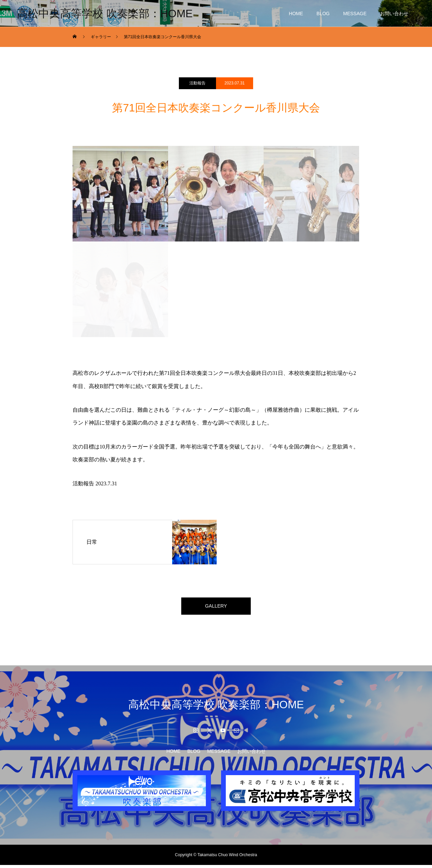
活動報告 (197, 83)
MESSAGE (355, 14)
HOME (296, 14)
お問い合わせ (394, 14)
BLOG (323, 14)
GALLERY (216, 607)
